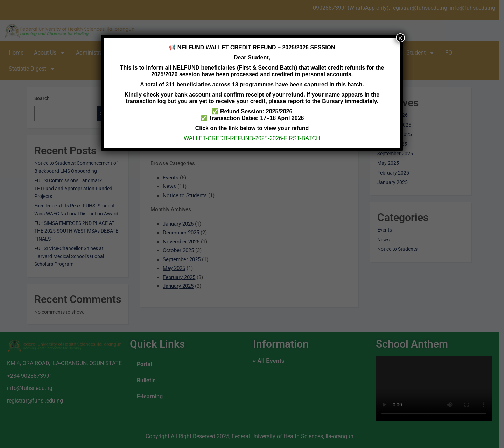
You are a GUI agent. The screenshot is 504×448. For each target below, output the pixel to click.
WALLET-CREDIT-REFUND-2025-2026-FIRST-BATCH (252, 138)
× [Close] (400, 38)
